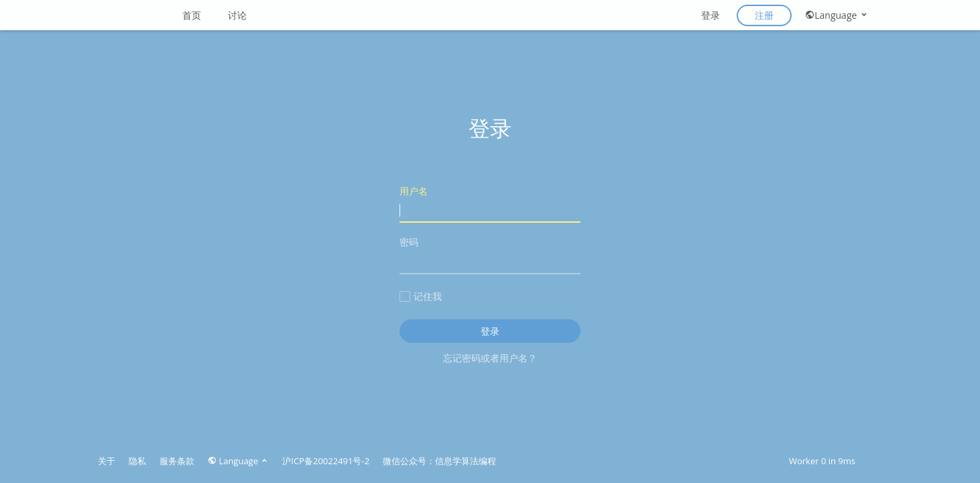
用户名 (490, 204)
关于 (107, 461)
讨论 (237, 15)
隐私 (137, 461)
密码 (490, 255)
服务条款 (177, 461)
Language (837, 15)
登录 (711, 15)
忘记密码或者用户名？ (490, 358)
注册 (764, 15)
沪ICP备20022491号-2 (326, 461)
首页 (192, 15)
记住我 (421, 296)
